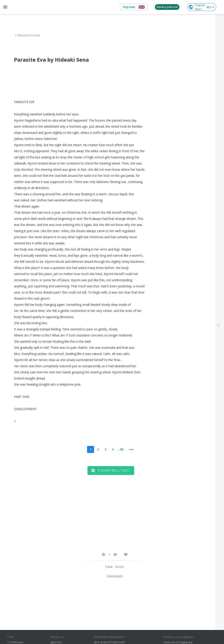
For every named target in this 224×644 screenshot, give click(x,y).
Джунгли (56, 642)
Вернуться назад (27, 35)
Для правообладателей (109, 642)
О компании (15, 642)
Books (120, 567)
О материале (115, 576)
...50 (120, 449)
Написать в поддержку (178, 642)
